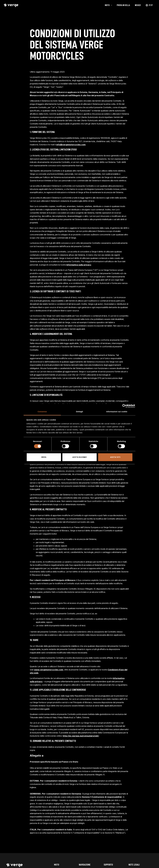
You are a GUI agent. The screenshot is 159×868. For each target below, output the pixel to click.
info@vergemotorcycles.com (71, 145)
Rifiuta (44, 457)
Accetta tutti (115, 457)
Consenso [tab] (42, 412)
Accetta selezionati (80, 457)
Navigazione (85, 865)
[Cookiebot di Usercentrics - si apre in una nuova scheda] (124, 406)
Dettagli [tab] (79, 412)
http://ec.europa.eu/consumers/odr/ (81, 736)
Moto (57, 865)
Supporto (108, 865)
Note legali (134, 865)
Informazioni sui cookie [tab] (117, 412)
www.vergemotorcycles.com (49, 670)
